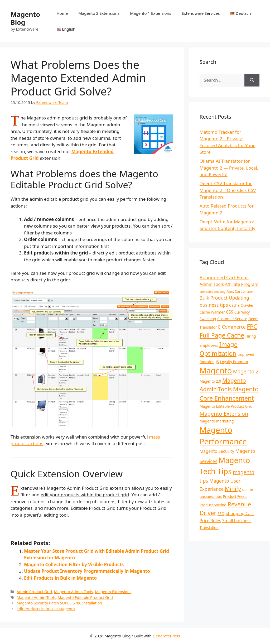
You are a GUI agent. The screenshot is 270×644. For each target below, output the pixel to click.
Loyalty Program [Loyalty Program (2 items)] (234, 362)
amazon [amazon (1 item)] (248, 292)
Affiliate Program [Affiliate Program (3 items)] (242, 284)
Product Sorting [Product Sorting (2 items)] (213, 505)
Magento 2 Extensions (99, 13)
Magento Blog (25, 18)
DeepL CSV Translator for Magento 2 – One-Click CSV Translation (228, 190)
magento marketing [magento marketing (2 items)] (217, 421)
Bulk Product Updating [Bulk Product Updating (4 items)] (224, 298)
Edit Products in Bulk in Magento (60, 578)
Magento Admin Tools (74, 592)
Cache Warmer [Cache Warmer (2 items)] (212, 312)
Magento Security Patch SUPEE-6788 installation (59, 603)
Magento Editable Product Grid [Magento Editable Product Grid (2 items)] (226, 406)
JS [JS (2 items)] (217, 362)
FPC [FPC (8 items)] (252, 326)
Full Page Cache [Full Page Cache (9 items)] (222, 335)
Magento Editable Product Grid (85, 597)
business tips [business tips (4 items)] (214, 305)
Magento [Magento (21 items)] (216, 370)
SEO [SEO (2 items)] (221, 514)
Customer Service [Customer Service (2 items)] (232, 319)
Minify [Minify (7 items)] (233, 489)
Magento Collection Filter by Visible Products (74, 564)
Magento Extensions (113, 592)
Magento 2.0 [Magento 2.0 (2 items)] (210, 381)
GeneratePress (166, 636)
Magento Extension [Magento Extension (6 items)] (224, 414)
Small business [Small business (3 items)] (237, 521)
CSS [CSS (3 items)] (230, 312)
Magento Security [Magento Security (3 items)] (217, 451)
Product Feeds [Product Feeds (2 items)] (235, 496)
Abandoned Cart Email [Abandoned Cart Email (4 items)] (224, 277)
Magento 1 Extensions (151, 13)
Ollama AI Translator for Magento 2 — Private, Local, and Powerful (229, 168)
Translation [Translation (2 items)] (209, 528)
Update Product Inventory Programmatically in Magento (87, 571)
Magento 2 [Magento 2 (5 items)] (246, 372)
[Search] (252, 80)
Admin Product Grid (34, 592)
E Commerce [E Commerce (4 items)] (232, 327)
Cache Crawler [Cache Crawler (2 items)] (241, 305)
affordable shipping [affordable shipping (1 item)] (213, 292)
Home (62, 13)
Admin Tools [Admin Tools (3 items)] (212, 284)
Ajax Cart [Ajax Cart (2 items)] (234, 291)
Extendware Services (201, 13)
